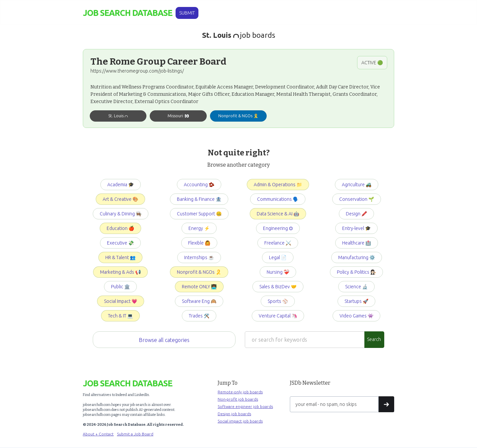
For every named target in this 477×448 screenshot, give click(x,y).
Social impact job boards (240, 421)
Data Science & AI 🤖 (278, 214)
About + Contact (98, 434)
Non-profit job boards (238, 399)
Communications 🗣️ (278, 199)
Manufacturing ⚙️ (357, 257)
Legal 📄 (278, 257)
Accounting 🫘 (199, 185)
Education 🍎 (120, 228)
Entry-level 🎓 (356, 228)
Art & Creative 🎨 (120, 199)
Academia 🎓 (121, 185)
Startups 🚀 (356, 301)
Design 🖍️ (356, 214)
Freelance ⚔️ (278, 243)
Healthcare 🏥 (357, 243)
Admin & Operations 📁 (278, 185)
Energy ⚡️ (199, 228)
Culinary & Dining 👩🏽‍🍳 (121, 214)
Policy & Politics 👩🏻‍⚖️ (356, 272)
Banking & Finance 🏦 (199, 199)
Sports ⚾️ (278, 301)
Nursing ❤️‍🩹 (278, 272)
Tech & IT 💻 (120, 316)
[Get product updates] (334, 404)
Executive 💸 (120, 243)
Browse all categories (164, 340)
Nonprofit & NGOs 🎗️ (199, 272)
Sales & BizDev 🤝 (278, 287)
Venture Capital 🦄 (278, 316)
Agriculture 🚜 (357, 185)
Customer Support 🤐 (199, 214)
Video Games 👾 (356, 316)
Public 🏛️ (120, 287)
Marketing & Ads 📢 (120, 272)
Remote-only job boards (240, 392)
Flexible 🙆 (199, 243)
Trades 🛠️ (199, 316)
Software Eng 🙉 (199, 301)
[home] (128, 13)
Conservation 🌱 (357, 199)
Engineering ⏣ (278, 228)
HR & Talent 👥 (120, 257)
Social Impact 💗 (121, 301)
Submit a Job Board (135, 434)
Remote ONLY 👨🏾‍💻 (199, 287)
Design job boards (234, 414)
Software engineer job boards (245, 406)
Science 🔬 (356, 287)
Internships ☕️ (199, 257)
